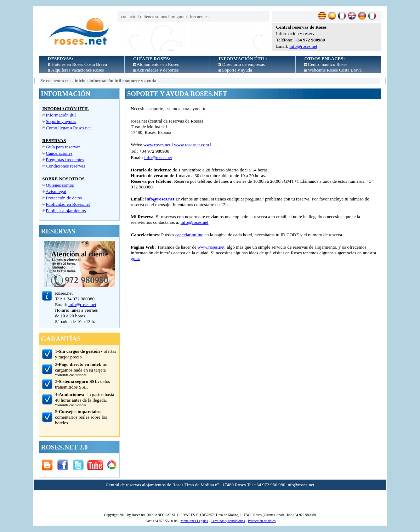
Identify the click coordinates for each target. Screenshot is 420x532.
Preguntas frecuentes (65, 160)
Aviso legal (56, 191)
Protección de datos (64, 198)
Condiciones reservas (65, 166)
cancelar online (189, 235)
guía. (135, 258)
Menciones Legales (194, 521)
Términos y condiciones (228, 521)
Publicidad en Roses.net (68, 204)
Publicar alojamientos (66, 211)
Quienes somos (60, 185)
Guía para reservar (63, 147)
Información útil (61, 115)
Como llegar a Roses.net (68, 128)
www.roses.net (157, 145)
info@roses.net (303, 46)
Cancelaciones (59, 153)
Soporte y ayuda (61, 121)
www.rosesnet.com (191, 145)
